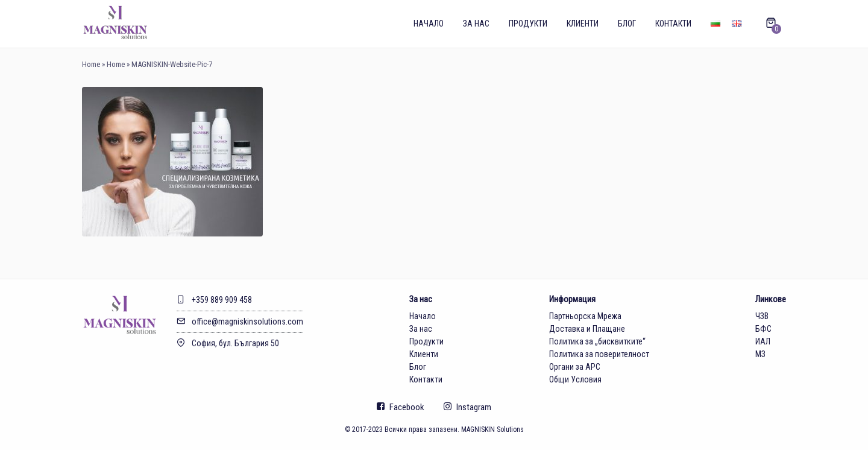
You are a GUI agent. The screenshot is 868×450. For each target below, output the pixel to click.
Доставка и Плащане (587, 329)
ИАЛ (763, 341)
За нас (476, 24)
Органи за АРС (575, 367)
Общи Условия (575, 379)
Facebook (401, 407)
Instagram (467, 407)
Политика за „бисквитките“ (597, 341)
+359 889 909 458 (214, 300)
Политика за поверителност (599, 354)
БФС (763, 329)
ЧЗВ (762, 316)
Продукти (528, 24)
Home (91, 64)
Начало (429, 24)
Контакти (673, 24)
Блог (627, 24)
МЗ (760, 354)
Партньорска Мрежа (585, 316)
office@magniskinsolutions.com (240, 322)
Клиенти (583, 24)
